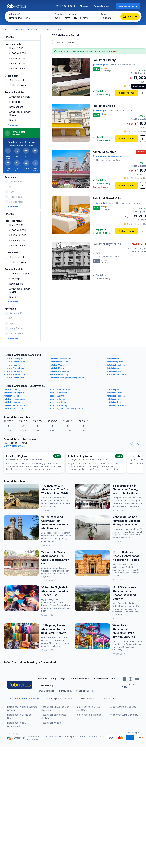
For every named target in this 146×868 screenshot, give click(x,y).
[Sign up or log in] (128, 6)
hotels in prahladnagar (14, 396)
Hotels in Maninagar (13, 355)
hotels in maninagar (13, 386)
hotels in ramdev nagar (15, 402)
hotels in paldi (113, 386)
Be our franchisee (79, 675)
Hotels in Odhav (114, 368)
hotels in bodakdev (116, 393)
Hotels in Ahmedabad (22, 29)
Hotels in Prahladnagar (15, 365)
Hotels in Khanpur (58, 365)
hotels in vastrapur (58, 389)
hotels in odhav (114, 399)
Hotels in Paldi (113, 355)
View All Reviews (15, 443)
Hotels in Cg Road (115, 359)
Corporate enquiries (104, 675)
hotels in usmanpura (13, 399)
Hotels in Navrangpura (14, 359)
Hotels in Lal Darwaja (59, 368)
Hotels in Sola (113, 365)
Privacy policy (66, 688)
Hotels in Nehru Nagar (60, 371)
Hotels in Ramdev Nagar (15, 371)
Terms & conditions (46, 688)
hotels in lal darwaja (59, 399)
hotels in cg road (115, 389)
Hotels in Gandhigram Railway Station (67, 374)
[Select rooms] (127, 93)
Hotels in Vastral (57, 362)
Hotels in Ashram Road (60, 355)
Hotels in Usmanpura (14, 368)
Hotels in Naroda (12, 362)
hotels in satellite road (117, 402)
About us (84, 6)
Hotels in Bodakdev (116, 362)
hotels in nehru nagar (59, 402)
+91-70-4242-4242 (64, 6)
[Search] (130, 16)
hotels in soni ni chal (13, 405)
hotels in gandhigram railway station (66, 405)
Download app (45, 682)
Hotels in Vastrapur (59, 359)
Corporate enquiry (102, 6)
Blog (54, 675)
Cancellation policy (85, 688)
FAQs (62, 675)
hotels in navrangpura (14, 389)
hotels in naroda (11, 393)
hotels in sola (113, 396)
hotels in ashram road (60, 386)
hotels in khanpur (58, 396)
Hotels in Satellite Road (117, 371)
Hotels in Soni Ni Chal (14, 374)
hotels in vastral (57, 393)
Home (5, 29)
